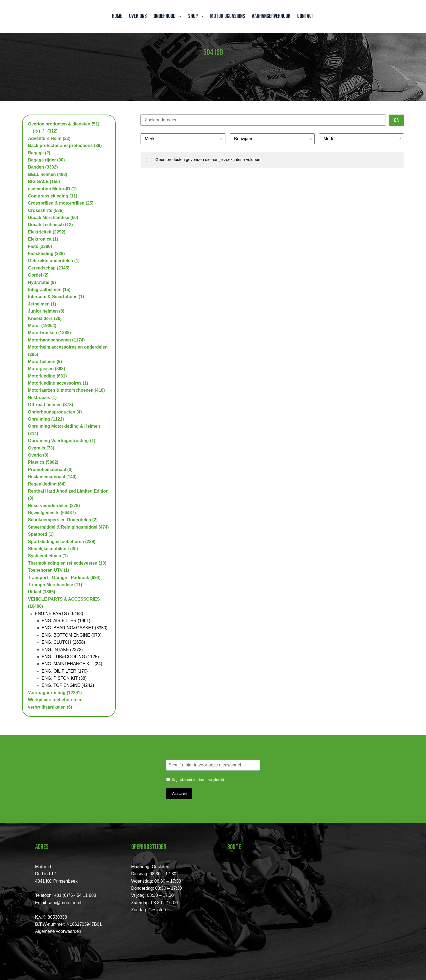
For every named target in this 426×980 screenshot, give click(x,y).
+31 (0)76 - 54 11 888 (75, 895)
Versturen (179, 794)
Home (117, 16)
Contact (306, 16)
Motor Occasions (228, 16)
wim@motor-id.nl (65, 903)
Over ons (138, 16)
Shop (197, 16)
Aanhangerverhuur (271, 16)
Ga (396, 120)
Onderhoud (168, 16)
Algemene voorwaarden (58, 931)
